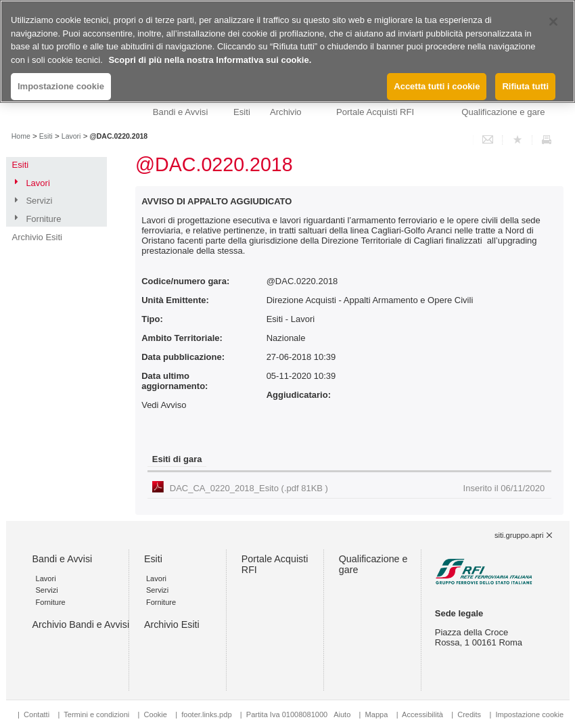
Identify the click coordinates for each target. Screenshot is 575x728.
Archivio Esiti (37, 237)
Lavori (71, 136)
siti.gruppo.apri (519, 535)
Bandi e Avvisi (180, 112)
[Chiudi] (553, 22)
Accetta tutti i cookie (437, 86)
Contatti (37, 714)
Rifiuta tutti (525, 86)
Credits (469, 714)
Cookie (156, 714)
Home (21, 136)
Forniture (43, 219)
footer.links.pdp (206, 714)
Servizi (39, 201)
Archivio (286, 112)
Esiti (242, 112)
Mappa (377, 714)
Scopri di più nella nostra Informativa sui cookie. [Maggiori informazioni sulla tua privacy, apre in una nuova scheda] (210, 60)
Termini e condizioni (96, 714)
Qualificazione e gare (503, 112)
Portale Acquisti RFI (375, 112)
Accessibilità (423, 714)
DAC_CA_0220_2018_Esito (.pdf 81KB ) (358, 488)
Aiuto (342, 714)
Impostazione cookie (529, 714)
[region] (287, 51)
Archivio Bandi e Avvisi (81, 624)
